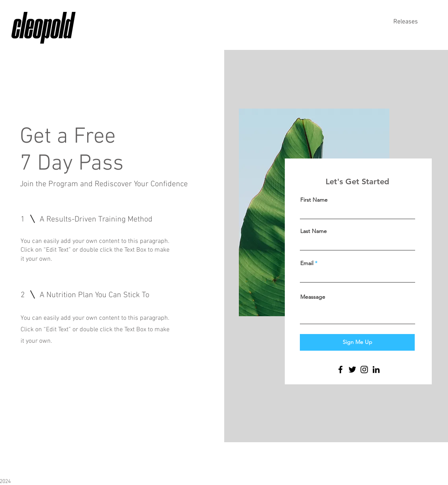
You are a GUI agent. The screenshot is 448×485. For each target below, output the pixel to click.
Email (307, 263)
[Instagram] (364, 369)
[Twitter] (352, 369)
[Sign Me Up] (357, 342)
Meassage (313, 297)
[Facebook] (340, 369)
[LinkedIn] (376, 369)
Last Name (314, 231)
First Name (314, 200)
